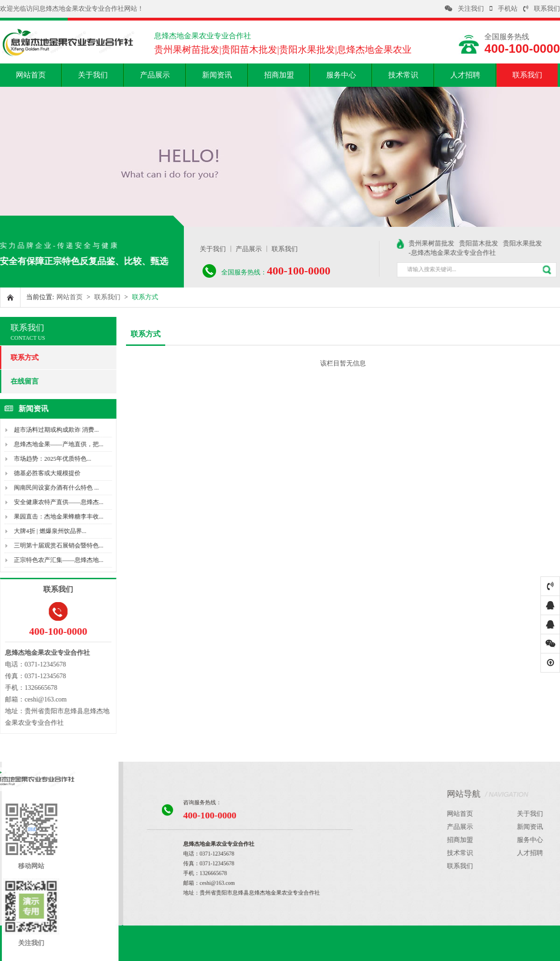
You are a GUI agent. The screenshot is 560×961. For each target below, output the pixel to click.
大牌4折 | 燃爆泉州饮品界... (46, 531)
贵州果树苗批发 (437, 243)
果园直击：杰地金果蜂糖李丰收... (55, 516)
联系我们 (542, 9)
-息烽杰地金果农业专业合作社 (458, 253)
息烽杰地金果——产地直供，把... (55, 444)
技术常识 (403, 75)
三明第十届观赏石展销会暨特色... (55, 545)
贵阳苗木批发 (484, 243)
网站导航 (506, 794)
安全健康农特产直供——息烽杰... (55, 502)
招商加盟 (279, 75)
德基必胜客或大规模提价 (43, 473)
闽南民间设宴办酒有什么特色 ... (52, 488)
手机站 (504, 9)
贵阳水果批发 (528, 243)
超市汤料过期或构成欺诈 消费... (52, 430)
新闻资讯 (217, 75)
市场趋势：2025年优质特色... (49, 459)
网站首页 (31, 75)
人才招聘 (465, 75)
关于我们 (93, 75)
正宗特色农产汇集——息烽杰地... (55, 560)
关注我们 (464, 9)
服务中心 (341, 75)
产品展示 (155, 75)
